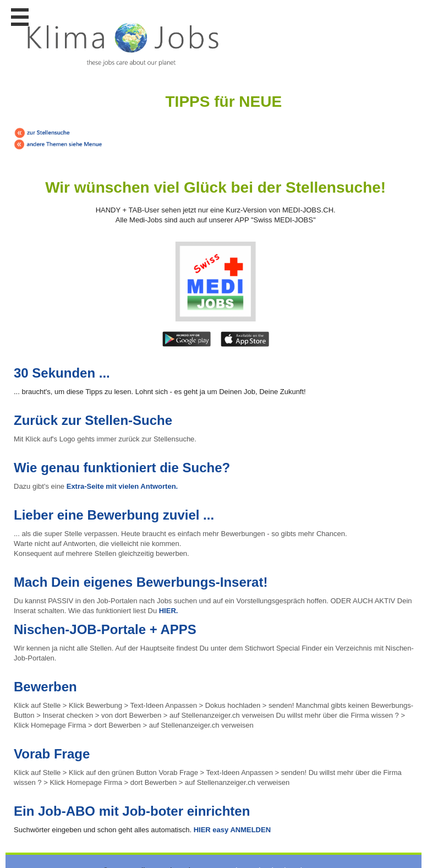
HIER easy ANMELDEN (231, 830)
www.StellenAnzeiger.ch (124, 44)
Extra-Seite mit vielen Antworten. (122, 486)
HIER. (169, 611)
